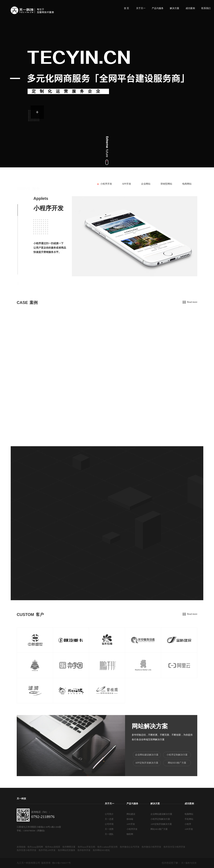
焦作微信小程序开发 (151, 847)
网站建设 (131, 814)
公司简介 (109, 814)
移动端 (130, 819)
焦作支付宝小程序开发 (174, 847)
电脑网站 (189, 814)
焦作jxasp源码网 (35, 847)
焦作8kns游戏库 (53, 847)
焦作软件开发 (84, 850)
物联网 (130, 834)
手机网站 (189, 819)
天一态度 (109, 819)
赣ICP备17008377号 (61, 863)
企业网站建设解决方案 (147, 755)
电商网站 (187, 184)
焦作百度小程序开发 (26, 850)
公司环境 (109, 824)
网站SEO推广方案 (177, 763)
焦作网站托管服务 (67, 850)
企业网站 (146, 184)
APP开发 (127, 184)
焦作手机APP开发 (47, 850)
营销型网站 (166, 184)
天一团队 (109, 834)
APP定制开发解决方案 (147, 763)
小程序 (188, 824)
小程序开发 (106, 184)
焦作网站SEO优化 (101, 850)
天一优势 (109, 829)
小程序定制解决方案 (177, 755)
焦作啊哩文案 (69, 847)
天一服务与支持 (189, 863)
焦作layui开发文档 (86, 847)
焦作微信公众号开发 (130, 847)
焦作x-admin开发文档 (107, 847)
